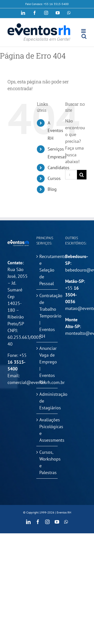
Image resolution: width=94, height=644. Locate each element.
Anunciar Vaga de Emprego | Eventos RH (47, 365)
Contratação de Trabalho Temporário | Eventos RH (47, 316)
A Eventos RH (55, 131)
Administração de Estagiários (47, 401)
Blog (52, 189)
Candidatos (59, 168)
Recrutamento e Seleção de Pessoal (47, 270)
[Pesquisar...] (71, 175)
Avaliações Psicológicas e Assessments (47, 430)
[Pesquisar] (82, 175)
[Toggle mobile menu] (84, 31)
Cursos (54, 178)
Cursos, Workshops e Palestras (47, 462)
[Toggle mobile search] (84, 36)
